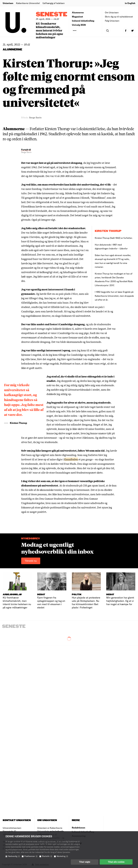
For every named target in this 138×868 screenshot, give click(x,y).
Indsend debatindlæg (83, 21)
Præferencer (31, 856)
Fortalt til (26, 150)
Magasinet (77, 17)
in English (130, 3)
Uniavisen (8, 3)
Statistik (47, 856)
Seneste (52, 14)
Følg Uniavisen (112, 21)
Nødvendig (14, 856)
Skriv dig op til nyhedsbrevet (119, 17)
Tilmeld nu (31, 561)
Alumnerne (78, 12)
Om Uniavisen (112, 12)
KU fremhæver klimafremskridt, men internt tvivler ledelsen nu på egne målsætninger (49, 30)
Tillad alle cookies (116, 862)
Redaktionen (79, 828)
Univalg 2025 (79, 25)
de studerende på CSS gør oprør (80, 485)
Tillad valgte (85, 862)
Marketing (62, 856)
